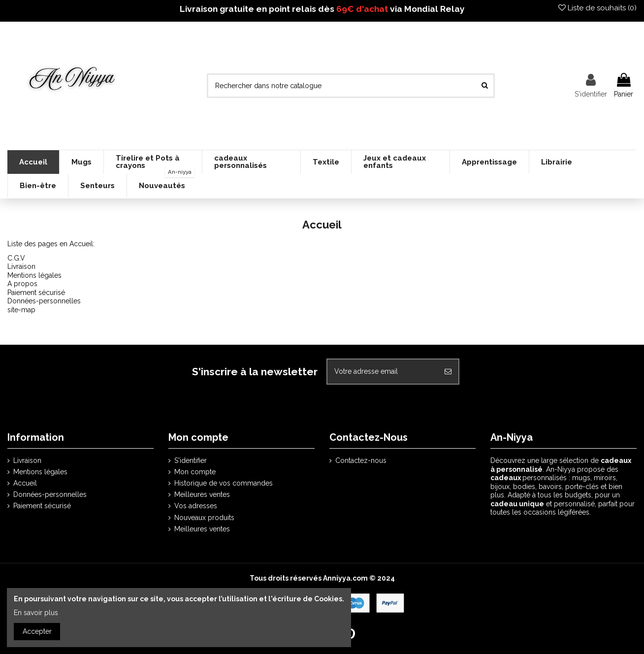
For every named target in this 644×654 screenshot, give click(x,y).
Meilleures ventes (202, 494)
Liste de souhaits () (597, 8)
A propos (22, 284)
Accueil (25, 483)
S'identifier (191, 460)
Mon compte (195, 472)
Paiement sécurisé (36, 293)
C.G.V (16, 258)
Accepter (37, 631)
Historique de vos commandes (224, 483)
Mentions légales (34, 275)
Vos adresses (196, 506)
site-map (21, 310)
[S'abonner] (448, 372)
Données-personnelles (44, 301)
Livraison (21, 266)
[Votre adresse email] (383, 372)
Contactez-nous (361, 460)
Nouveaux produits (204, 518)
